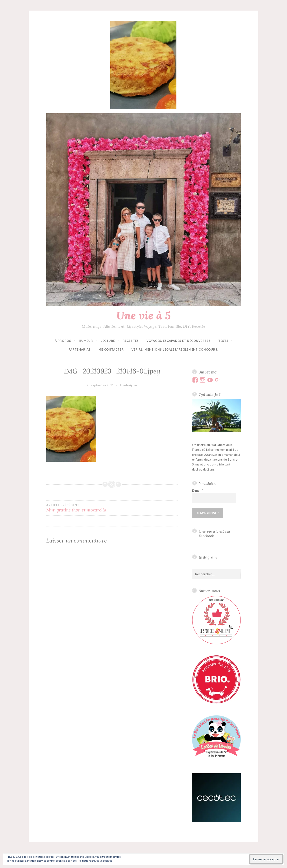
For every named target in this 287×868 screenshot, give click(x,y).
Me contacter (111, 349)
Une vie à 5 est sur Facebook (215, 533)
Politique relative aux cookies (95, 861)
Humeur (86, 341)
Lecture (108, 341)
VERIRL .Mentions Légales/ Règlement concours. (175, 349)
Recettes (131, 341)
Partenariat (80, 349)
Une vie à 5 (143, 315)
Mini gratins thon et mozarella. (79, 508)
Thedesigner (128, 385)
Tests (223, 341)
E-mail (198, 490)
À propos (63, 341)
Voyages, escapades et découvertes (179, 341)
